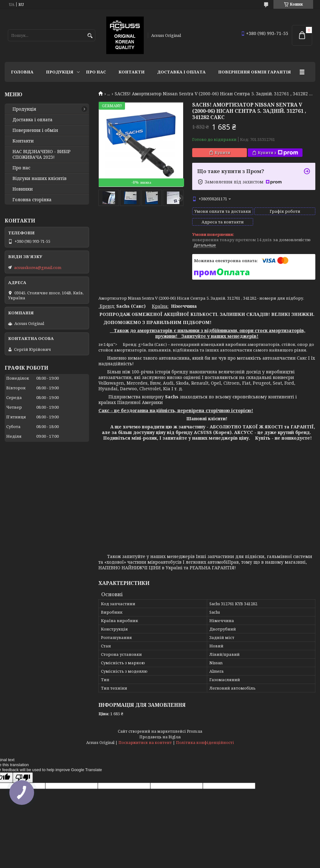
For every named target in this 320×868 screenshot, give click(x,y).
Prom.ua (195, 731)
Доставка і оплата (181, 72)
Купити (222, 152)
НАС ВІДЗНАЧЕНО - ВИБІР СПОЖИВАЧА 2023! (42, 154)
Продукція (60, 72)
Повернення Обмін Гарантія (255, 72)
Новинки (23, 189)
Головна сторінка (32, 200)
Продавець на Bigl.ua (160, 737)
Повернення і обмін (35, 130)
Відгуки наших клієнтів (40, 178)
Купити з (278, 153)
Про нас (96, 72)
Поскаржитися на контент (145, 743)
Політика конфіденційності (205, 743)
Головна (22, 72)
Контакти (132, 72)
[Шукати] (90, 36)
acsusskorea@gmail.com (38, 267)
